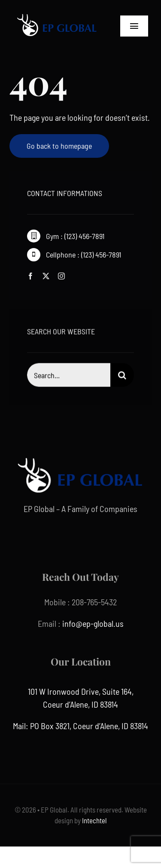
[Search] (122, 376)
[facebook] (30, 276)
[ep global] (57, 13)
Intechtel (94, 820)
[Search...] (68, 376)
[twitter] (46, 276)
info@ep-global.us (93, 623)
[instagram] (61, 276)
